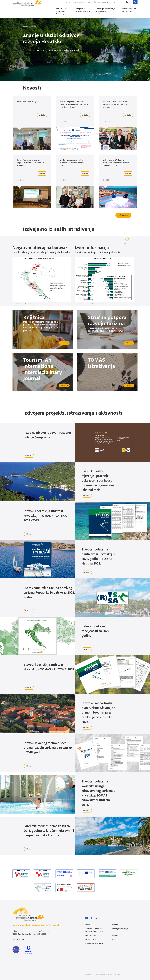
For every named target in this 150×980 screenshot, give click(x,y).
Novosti (68, 2)
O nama (61, 9)
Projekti (81, 9)
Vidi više (29, 456)
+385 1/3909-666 (42, 931)
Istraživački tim (129, 9)
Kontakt (115, 935)
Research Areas (91, 939)
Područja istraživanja (107, 9)
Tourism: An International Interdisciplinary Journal (91, 2)
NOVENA (120, 975)
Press (114, 939)
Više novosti (123, 215)
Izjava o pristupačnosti (94, 943)
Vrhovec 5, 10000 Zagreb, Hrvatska (22, 933)
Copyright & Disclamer (92, 975)
